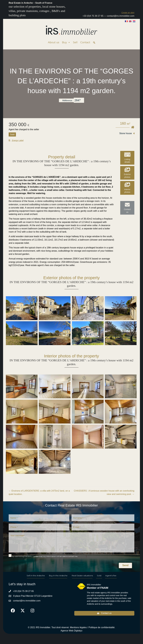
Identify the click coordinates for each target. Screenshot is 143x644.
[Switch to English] (130, 21)
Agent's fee (111, 577)
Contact (85, 42)
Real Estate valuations (82, 577)
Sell (75, 42)
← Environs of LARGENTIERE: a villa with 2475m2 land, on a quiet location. (39, 492)
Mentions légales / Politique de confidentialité (92, 629)
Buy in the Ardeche (58, 577)
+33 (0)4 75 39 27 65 (93, 16)
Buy (66, 42)
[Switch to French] (126, 21)
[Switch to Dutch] (134, 21)
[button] (128, 13)
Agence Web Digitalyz (71, 633)
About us (54, 42)
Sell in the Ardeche (36, 577)
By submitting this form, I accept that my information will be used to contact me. (45, 558)
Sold (99, 577)
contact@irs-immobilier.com (121, 16)
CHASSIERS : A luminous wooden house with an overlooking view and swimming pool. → (104, 492)
